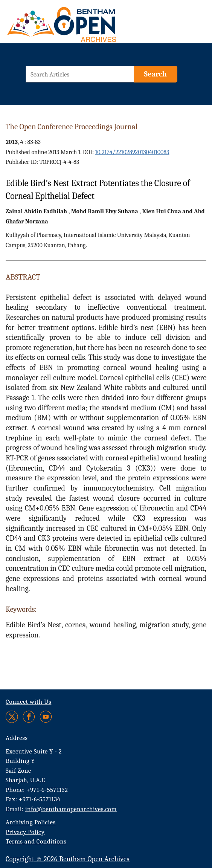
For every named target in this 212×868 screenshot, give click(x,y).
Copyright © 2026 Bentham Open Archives (68, 859)
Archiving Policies (31, 822)
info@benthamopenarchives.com (71, 809)
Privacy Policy (25, 832)
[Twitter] (12, 717)
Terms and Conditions (36, 841)
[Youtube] (46, 717)
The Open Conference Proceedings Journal (72, 127)
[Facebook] (29, 717)
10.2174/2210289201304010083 (132, 152)
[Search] (156, 74)
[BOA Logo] (58, 24)
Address (17, 738)
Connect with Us (28, 702)
